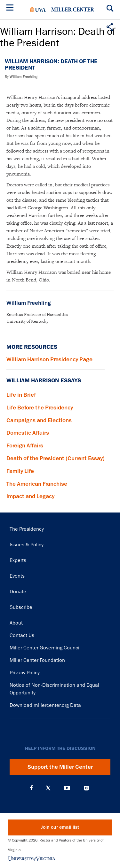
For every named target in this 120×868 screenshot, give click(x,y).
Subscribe (21, 607)
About (16, 623)
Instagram (86, 788)
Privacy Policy (25, 673)
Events (17, 576)
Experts (18, 560)
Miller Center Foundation (37, 660)
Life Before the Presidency (40, 408)
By (21, 77)
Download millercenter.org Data (45, 705)
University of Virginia (38, 10)
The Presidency (27, 529)
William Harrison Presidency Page (49, 359)
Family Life (20, 471)
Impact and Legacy (30, 496)
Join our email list (60, 827)
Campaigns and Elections (39, 420)
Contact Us (22, 635)
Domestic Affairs (28, 433)
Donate (18, 592)
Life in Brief (21, 395)
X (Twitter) (48, 788)
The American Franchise (37, 484)
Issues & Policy (27, 545)
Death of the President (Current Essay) (56, 458)
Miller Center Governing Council (45, 648)
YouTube (67, 788)
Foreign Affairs (25, 445)
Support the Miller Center (60, 767)
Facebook (31, 788)
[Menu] (11, 8)
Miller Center (73, 10)
